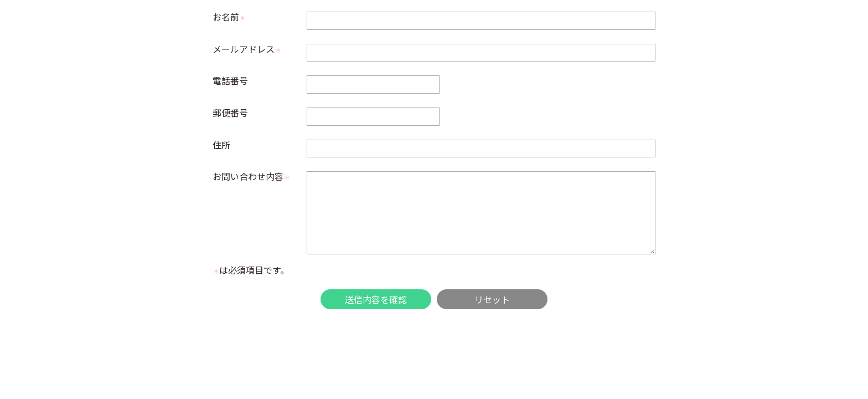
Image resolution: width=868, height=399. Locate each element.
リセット (492, 299)
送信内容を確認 (376, 299)
